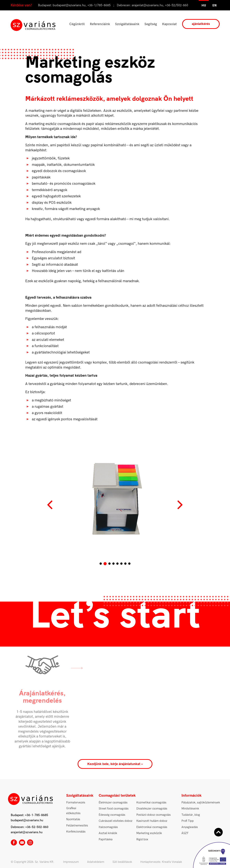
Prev (50, 505)
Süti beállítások (122, 862)
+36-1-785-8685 (36, 815)
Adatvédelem (96, 862)
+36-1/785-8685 (99, 5)
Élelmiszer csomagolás (113, 802)
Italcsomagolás (108, 827)
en (215, 5)
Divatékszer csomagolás (152, 809)
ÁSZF (185, 833)
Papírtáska (106, 839)
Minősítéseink (190, 809)
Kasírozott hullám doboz (152, 821)
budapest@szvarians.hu (69, 5)
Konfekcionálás (76, 832)
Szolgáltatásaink (127, 24)
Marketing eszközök (149, 833)
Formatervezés (76, 802)
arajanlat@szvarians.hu (147, 5)
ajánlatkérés (201, 24)
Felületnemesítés (77, 826)
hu (204, 5)
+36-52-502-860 (37, 827)
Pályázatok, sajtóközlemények (201, 802)
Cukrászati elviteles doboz (116, 821)
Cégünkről (77, 24)
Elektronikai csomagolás (152, 827)
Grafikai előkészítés (73, 811)
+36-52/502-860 (177, 5)
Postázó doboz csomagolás (154, 815)
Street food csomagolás (114, 809)
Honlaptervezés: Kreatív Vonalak (161, 862)
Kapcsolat (169, 24)
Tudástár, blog (191, 815)
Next (180, 505)
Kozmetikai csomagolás (151, 802)
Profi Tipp (188, 821)
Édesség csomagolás (112, 815)
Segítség (151, 24)
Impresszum (71, 862)
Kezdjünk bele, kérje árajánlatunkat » (115, 764)
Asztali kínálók (108, 833)
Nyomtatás (73, 819)
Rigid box (142, 839)
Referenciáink (100, 24)
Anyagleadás (190, 827)
